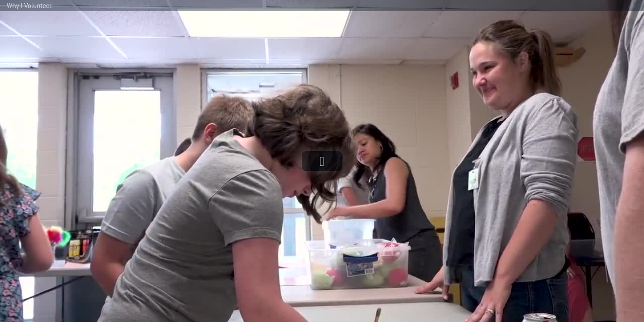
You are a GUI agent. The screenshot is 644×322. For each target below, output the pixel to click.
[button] (322, 161)
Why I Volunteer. (30, 6)
